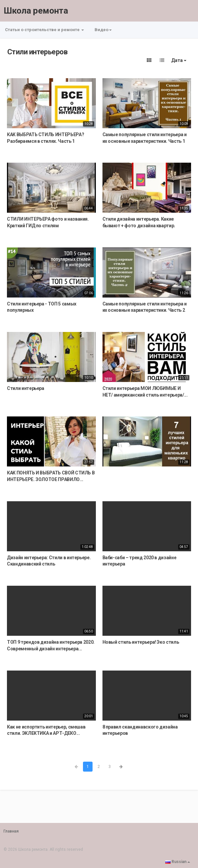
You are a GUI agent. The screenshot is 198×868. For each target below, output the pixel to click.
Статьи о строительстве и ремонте (44, 30)
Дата (179, 60)
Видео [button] (103, 30)
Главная (11, 831)
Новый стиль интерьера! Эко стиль (141, 642)
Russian (178, 862)
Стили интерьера (26, 388)
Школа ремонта (36, 11)
